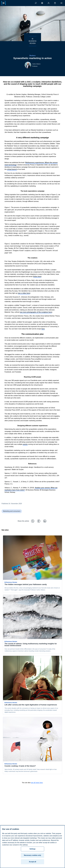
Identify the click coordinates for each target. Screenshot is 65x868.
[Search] (36, 3)
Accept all (32, 862)
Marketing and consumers (12, 511)
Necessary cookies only (32, 855)
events (25, 444)
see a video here (24, 293)
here (43, 329)
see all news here (37, 783)
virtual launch (12, 169)
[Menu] (61, 3)
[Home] (4, 3)
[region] (32, 847)
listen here (37, 276)
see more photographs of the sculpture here (36, 312)
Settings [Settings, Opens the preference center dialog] (32, 849)
